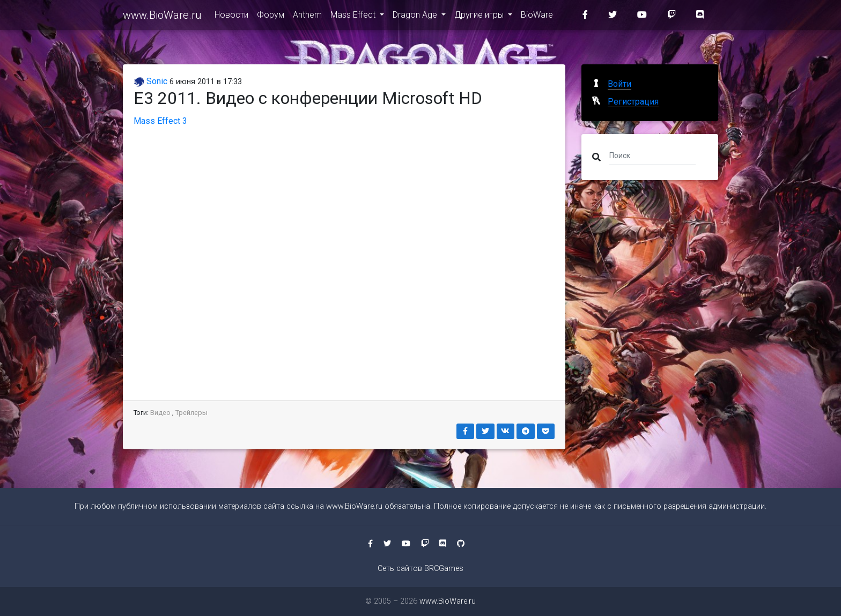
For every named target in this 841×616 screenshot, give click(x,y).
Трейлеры (191, 413)
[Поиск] (652, 155)
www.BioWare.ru (162, 17)
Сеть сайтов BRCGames (420, 569)
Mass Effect (354, 17)
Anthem (307, 17)
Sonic (150, 81)
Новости (231, 17)
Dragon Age (416, 17)
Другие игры (480, 17)
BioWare (537, 17)
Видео (160, 413)
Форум (271, 17)
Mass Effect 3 (160, 121)
